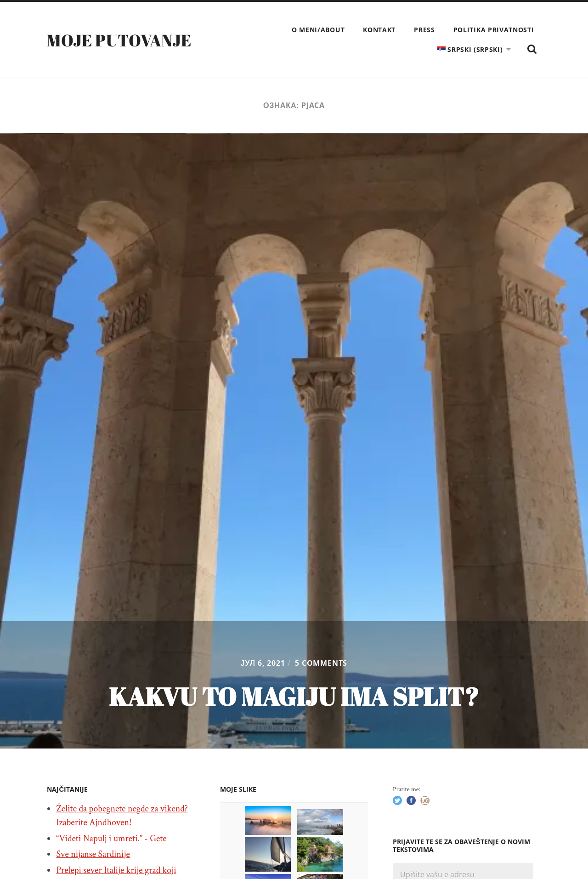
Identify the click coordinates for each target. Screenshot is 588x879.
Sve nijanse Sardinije (93, 854)
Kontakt (379, 30)
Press (424, 30)
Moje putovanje (119, 40)
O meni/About (318, 30)
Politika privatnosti (494, 30)
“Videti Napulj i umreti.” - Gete (111, 839)
